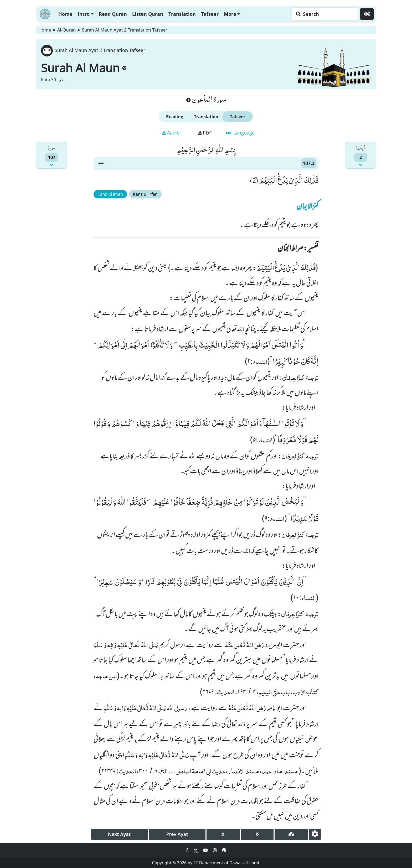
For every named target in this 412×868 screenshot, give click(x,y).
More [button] (230, 14)
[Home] (45, 13)
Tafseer (210, 14)
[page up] (223, 834)
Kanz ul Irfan (145, 194)
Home (65, 14)
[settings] (315, 834)
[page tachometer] (291, 834)
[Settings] (367, 14)
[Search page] (323, 14)
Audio (171, 133)
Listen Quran (148, 14)
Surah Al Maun (84, 68)
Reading (175, 117)
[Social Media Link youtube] (206, 850)
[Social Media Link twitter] (196, 850)
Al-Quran (66, 30)
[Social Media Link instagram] (215, 850)
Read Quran (113, 14)
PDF (205, 133)
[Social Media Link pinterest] (224, 850)
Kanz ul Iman (110, 194)
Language (240, 133)
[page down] (257, 834)
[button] (101, 163)
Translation (182, 14)
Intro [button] (84, 14)
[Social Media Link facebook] (188, 850)
